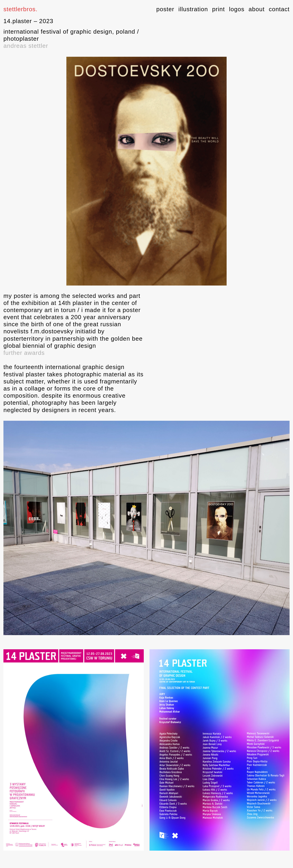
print (219, 9)
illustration (193, 9)
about (257, 9)
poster (165, 9)
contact (279, 9)
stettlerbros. (20, 9)
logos (237, 9)
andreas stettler (26, 46)
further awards (24, 353)
